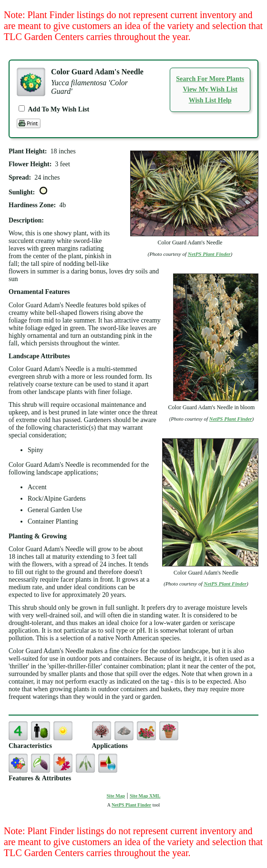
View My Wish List (210, 89)
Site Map (116, 796)
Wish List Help (210, 100)
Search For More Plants (210, 79)
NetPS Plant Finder (209, 254)
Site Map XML (145, 796)
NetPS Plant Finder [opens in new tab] (131, 805)
